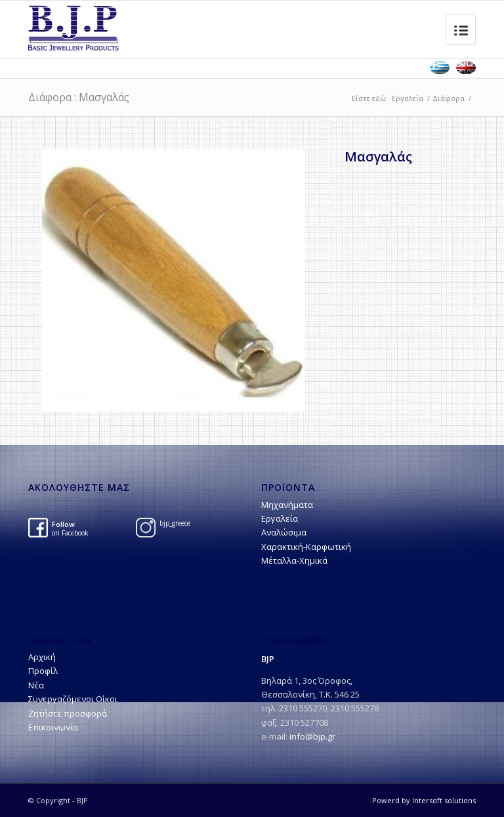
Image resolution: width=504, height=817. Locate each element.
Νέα (36, 685)
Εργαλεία (408, 98)
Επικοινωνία (53, 727)
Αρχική (42, 657)
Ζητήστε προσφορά (68, 713)
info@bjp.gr (312, 736)
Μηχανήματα (287, 505)
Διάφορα (449, 98)
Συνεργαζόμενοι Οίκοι (73, 699)
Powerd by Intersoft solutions (424, 800)
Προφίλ (43, 671)
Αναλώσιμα (284, 532)
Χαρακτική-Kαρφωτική (306, 547)
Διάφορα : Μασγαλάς (79, 97)
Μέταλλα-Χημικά (294, 560)
